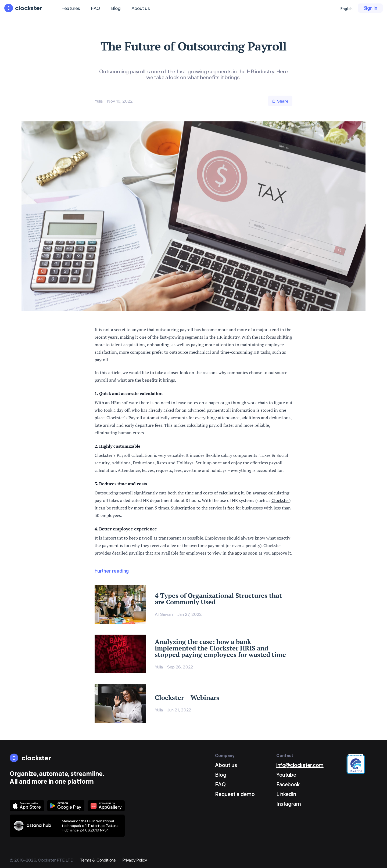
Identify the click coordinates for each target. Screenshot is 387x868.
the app (235, 553)
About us (141, 8)
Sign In (370, 8)
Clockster (280, 500)
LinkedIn (286, 794)
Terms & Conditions (98, 860)
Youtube (286, 775)
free (231, 508)
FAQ (96, 8)
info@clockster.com (300, 765)
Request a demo (235, 794)
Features (71, 8)
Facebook (288, 784)
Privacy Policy (135, 860)
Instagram (289, 804)
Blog (116, 8)
